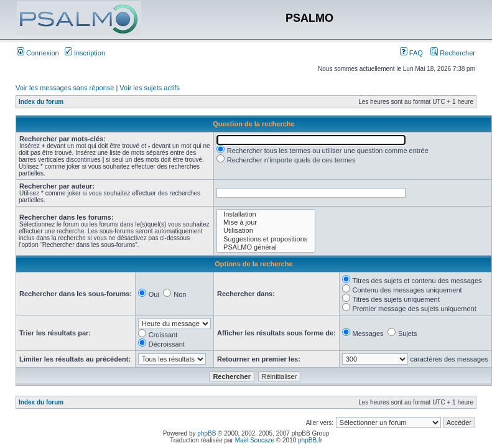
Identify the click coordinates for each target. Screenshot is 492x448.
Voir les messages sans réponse (65, 88)
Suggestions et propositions (266, 239)
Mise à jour (266, 222)
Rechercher (453, 53)
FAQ (411, 53)
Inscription (85, 53)
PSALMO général (266, 247)
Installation (266, 214)
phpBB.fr (310, 440)
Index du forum (41, 102)
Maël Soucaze (255, 440)
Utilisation (266, 231)
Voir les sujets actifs (150, 88)
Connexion (38, 53)
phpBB (207, 433)
